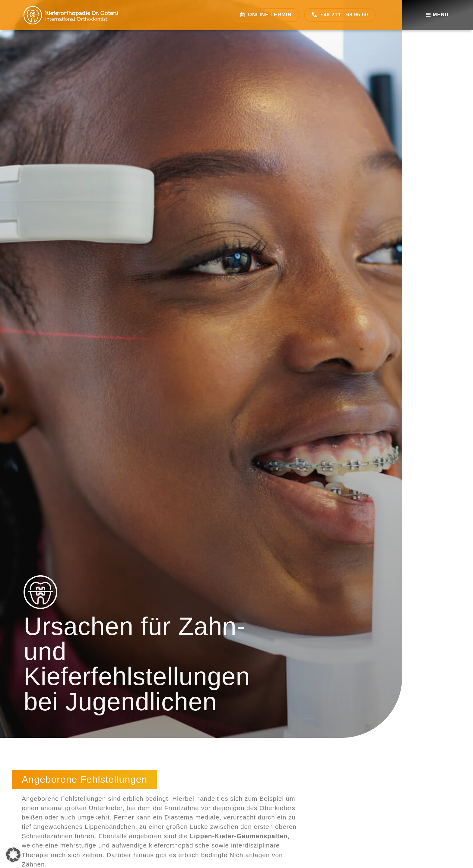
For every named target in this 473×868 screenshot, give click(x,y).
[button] (13, 855)
